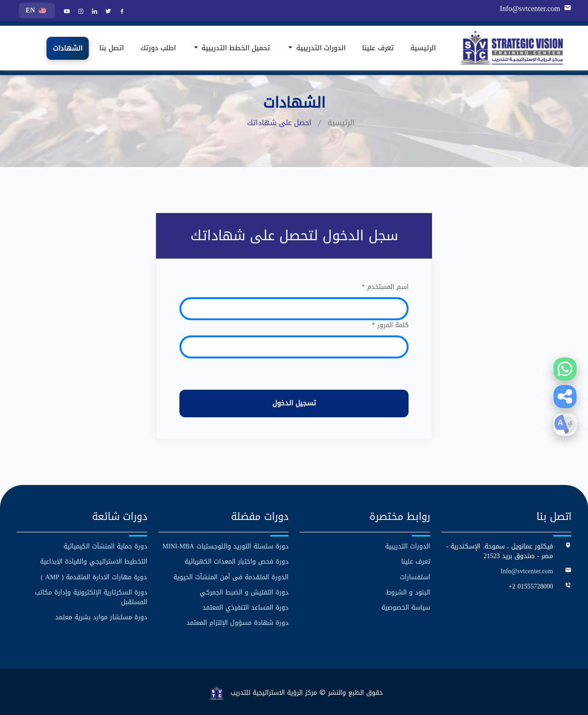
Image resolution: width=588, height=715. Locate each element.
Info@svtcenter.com (530, 9)
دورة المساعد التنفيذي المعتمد (245, 607)
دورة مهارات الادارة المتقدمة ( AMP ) (94, 577)
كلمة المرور (390, 325)
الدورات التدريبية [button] (320, 48)
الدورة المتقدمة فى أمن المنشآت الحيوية (231, 577)
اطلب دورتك (158, 48)
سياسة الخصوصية (406, 607)
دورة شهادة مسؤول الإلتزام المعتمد (237, 622)
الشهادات (68, 48)
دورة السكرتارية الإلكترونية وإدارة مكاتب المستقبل (91, 597)
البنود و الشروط (408, 592)
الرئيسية (423, 48)
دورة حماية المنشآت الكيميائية (105, 546)
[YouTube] (66, 12)
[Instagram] (80, 12)
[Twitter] (107, 12)
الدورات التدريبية (408, 546)
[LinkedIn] (93, 12)
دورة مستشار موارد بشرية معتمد (101, 617)
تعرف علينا (378, 48)
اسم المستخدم (385, 287)
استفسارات (415, 577)
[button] (565, 397)
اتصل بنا (112, 48)
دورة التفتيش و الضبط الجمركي (244, 592)
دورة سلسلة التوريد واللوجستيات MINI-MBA (226, 546)
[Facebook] (121, 12)
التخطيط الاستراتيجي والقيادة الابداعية (94, 562)
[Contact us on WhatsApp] (565, 369)
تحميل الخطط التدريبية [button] (235, 48)
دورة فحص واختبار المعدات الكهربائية (236, 562)
